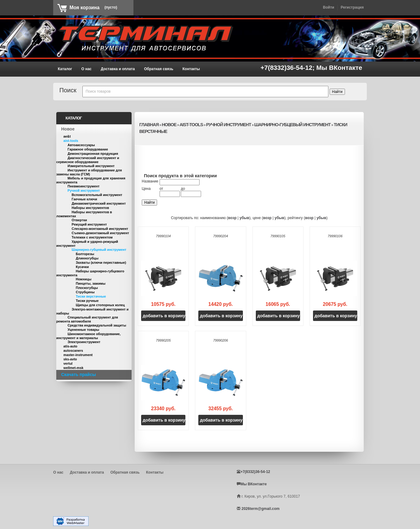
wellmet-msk (73, 368)
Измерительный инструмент (91, 166)
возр (232, 218)
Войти (329, 7)
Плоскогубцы (87, 288)
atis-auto (70, 346)
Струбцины (85, 292)
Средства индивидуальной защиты (97, 325)
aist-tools (71, 141)
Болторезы (85, 254)
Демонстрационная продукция (93, 154)
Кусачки (82, 267)
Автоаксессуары (81, 145)
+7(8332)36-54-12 (255, 472)
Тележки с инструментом (92, 237)
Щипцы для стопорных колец (100, 305)
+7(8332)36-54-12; (288, 68)
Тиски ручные (87, 301)
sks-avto (70, 359)
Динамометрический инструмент (99, 203)
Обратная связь (158, 69)
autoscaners (73, 351)
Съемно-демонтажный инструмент (100, 233)
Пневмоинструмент (84, 186)
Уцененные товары (83, 330)
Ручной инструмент (84, 190)
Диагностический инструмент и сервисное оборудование (88, 160)
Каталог (65, 69)
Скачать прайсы (79, 375)
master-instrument (78, 355)
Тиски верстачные (91, 296)
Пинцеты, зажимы (91, 283)
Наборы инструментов (90, 208)
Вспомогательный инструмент (97, 195)
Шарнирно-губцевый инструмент (99, 250)
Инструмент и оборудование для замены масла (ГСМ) (89, 172)
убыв (244, 218)
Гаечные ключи (84, 199)
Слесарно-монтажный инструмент (100, 229)
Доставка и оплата (118, 69)
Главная (149, 125)
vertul (68, 363)
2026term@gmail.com (260, 509)
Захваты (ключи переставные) (101, 262)
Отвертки (79, 220)
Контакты (191, 69)
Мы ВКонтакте (339, 68)
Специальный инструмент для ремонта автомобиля (87, 319)
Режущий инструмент (89, 224)
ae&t (67, 136)
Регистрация (352, 7)
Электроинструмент (84, 342)
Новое (68, 129)
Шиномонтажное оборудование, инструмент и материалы (88, 336)
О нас (87, 69)
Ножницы (83, 279)
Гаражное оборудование (88, 149)
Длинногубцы (87, 258)
